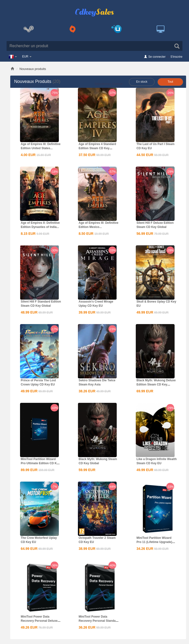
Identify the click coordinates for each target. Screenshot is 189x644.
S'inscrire (176, 57)
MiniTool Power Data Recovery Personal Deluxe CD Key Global (39, 621)
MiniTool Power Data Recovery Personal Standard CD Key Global (99, 621)
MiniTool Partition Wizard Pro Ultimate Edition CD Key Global (40, 463)
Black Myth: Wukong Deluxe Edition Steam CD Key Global (156, 384)
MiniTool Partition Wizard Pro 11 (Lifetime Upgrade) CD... (154, 542)
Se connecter (157, 57)
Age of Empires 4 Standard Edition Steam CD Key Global (97, 148)
